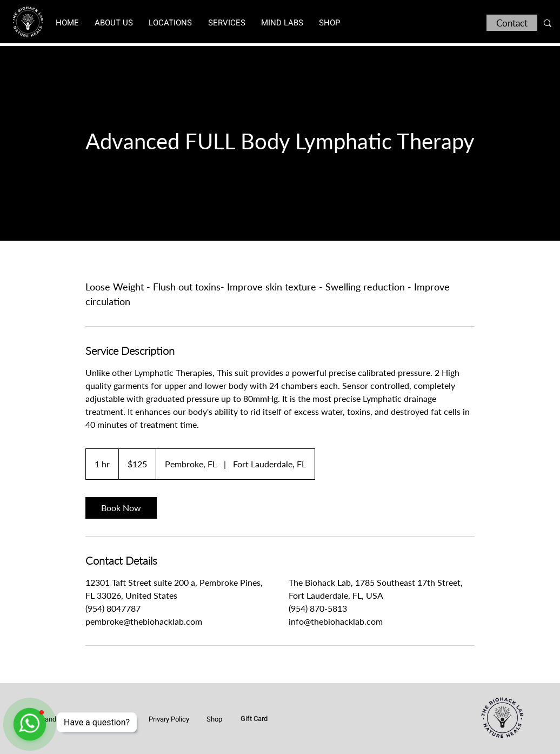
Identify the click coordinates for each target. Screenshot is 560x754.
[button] (171, 23)
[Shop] (214, 719)
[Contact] (512, 23)
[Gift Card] (254, 718)
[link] (121, 508)
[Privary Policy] (169, 719)
